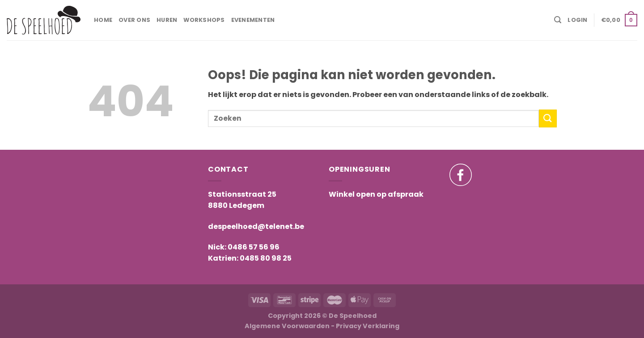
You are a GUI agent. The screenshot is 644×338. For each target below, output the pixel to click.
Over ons (134, 20)
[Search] (558, 20)
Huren (167, 20)
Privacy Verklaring (368, 326)
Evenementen (253, 20)
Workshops (204, 20)
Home (103, 20)
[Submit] (548, 118)
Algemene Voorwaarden (287, 326)
